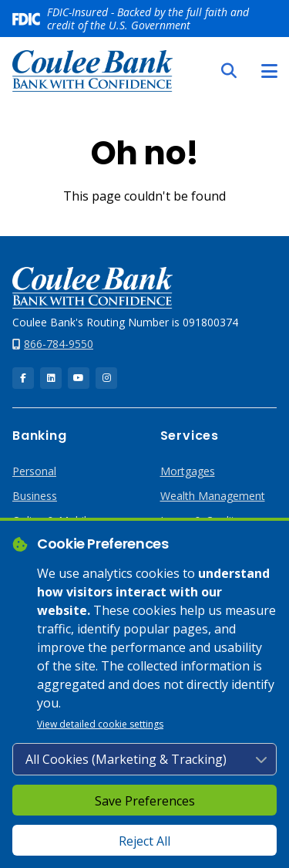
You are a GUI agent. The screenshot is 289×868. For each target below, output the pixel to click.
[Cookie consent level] (144, 759)
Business (35, 496)
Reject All (144, 841)
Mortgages (188, 471)
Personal (34, 471)
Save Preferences (145, 801)
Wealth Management (213, 496)
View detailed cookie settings (100, 724)
